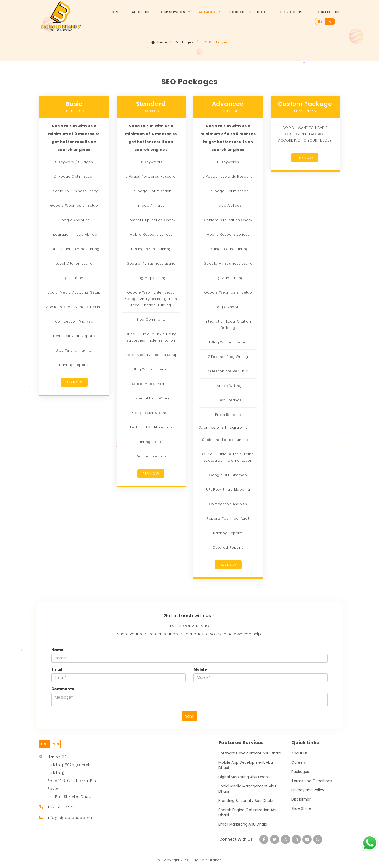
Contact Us (328, 12)
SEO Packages (214, 42)
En (320, 21)
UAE (45, 744)
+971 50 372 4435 (64, 807)
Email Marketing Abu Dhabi (243, 824)
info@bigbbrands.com (70, 818)
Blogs (263, 12)
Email (57, 669)
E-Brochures (293, 12)
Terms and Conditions (312, 781)
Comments (63, 689)
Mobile (200, 669)
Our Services (173, 12)
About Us (141, 12)
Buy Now (74, 382)
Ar (330, 21)
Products (236, 12)
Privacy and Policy (308, 790)
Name (57, 650)
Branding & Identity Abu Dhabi (246, 801)
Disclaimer (301, 799)
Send (190, 716)
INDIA (56, 744)
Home (115, 12)
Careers (299, 762)
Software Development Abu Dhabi (250, 753)
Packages (206, 12)
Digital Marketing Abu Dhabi (244, 777)
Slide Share (301, 808)
